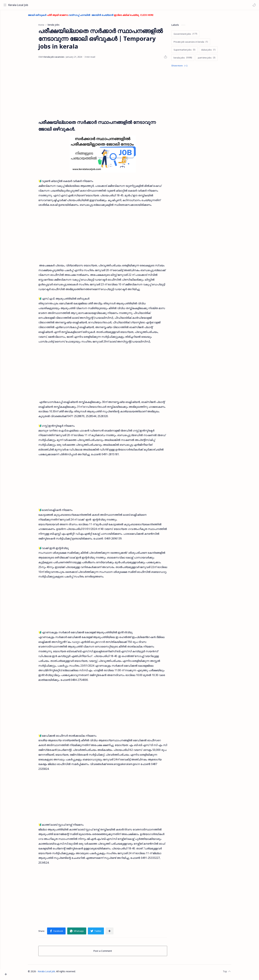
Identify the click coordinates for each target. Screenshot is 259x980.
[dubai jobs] (214, 51)
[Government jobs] (191, 36)
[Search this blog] (69, 5)
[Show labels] (186, 67)
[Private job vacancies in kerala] (197, 43)
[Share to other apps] (116, 933)
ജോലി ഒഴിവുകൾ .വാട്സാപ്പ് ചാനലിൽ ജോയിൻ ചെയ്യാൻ (97, 17)
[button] (253, 5)
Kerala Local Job (19, 5)
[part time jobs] (213, 59)
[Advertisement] (109, 91)
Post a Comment (109, 953)
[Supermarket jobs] (191, 51)
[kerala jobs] (189, 59)
